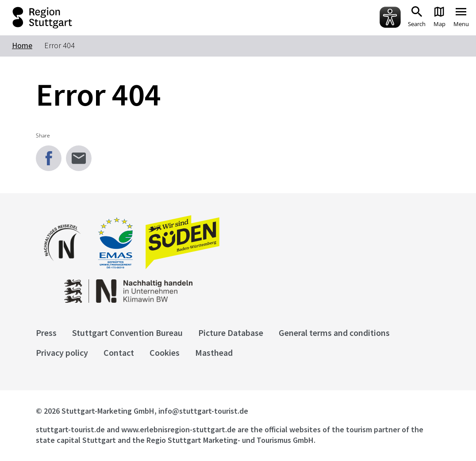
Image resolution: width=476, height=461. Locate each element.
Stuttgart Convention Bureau (127, 333)
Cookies (165, 352)
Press (46, 333)
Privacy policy (62, 352)
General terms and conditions (334, 333)
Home (22, 45)
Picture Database (231, 333)
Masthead (214, 352)
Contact (119, 352)
